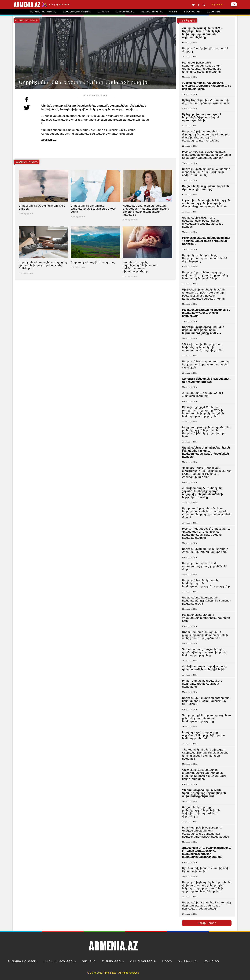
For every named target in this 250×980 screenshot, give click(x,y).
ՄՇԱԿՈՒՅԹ (211, 961)
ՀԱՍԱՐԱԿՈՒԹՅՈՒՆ (143, 961)
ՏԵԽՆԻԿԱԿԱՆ (188, 961)
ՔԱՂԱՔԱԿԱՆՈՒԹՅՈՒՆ (22, 961)
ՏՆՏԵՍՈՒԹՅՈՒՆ (113, 961)
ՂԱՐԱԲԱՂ (89, 961)
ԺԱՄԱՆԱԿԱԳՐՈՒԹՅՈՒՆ (60, 961)
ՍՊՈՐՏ (167, 961)
